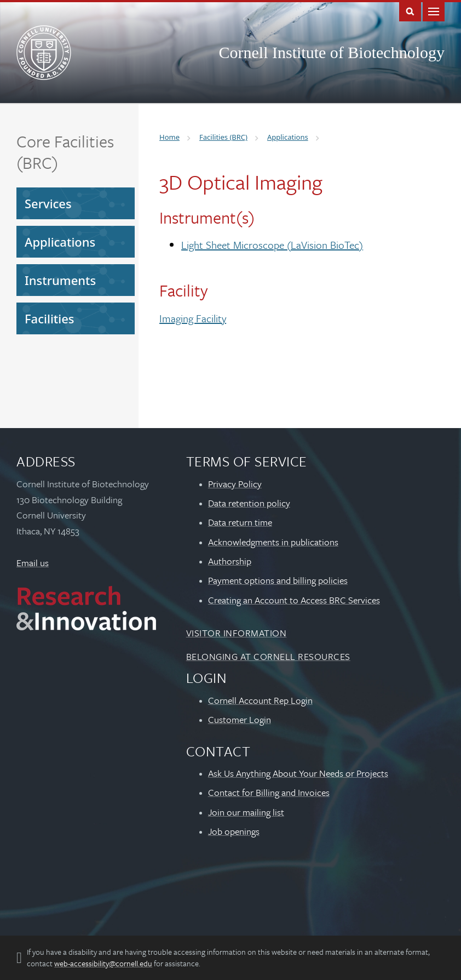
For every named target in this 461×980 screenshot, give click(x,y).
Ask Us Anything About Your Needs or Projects (298, 773)
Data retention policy (249, 503)
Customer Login (240, 719)
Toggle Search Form (410, 11)
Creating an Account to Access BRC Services (294, 600)
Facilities (50, 318)
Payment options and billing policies (278, 580)
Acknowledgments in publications (273, 542)
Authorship (230, 561)
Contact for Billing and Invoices (269, 792)
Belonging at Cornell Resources (268, 656)
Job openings (234, 831)
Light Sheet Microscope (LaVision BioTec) (272, 245)
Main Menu (434, 11)
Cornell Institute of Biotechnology (332, 52)
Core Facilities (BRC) (65, 152)
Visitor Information (237, 633)
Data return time (240, 522)
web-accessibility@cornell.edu (103, 963)
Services (48, 203)
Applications (60, 242)
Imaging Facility (193, 318)
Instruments (60, 280)
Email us (33, 563)
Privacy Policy (235, 484)
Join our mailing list (246, 812)
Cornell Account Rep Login (260, 700)
